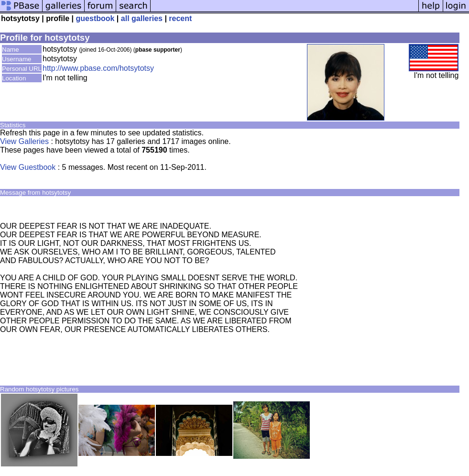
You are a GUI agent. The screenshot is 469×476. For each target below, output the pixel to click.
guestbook (95, 18)
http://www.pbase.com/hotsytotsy (98, 68)
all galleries (142, 18)
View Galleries (24, 141)
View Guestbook (28, 167)
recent (180, 18)
